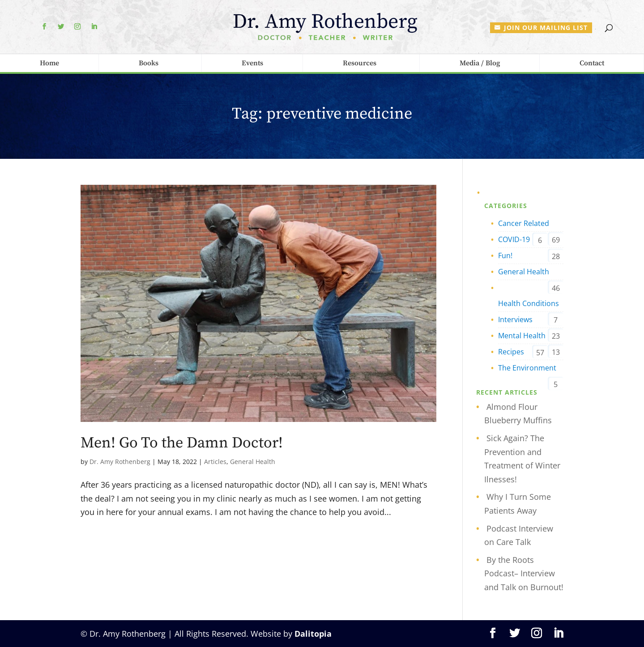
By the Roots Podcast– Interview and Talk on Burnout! (524, 573)
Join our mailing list (546, 28)
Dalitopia (313, 634)
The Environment (527, 368)
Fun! (505, 255)
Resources (360, 63)
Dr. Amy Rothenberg (120, 462)
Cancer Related (524, 223)
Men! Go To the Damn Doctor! (182, 443)
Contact (592, 63)
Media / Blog (480, 63)
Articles (215, 462)
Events (252, 63)
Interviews (515, 319)
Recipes (511, 352)
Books (149, 63)
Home (49, 63)
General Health (253, 462)
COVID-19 (514, 239)
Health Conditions (529, 303)
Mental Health (522, 336)
